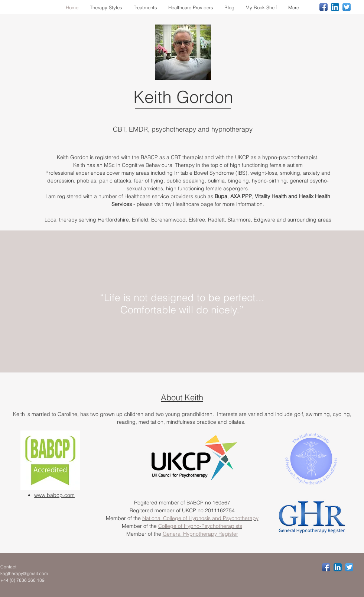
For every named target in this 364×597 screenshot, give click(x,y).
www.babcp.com (54, 495)
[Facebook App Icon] (324, 7)
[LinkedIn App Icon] (335, 7)
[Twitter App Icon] (347, 7)
